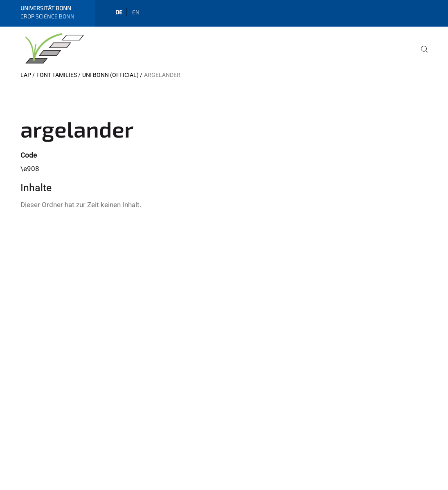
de (119, 12)
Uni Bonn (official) (110, 75)
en (136, 12)
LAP (26, 75)
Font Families (57, 75)
